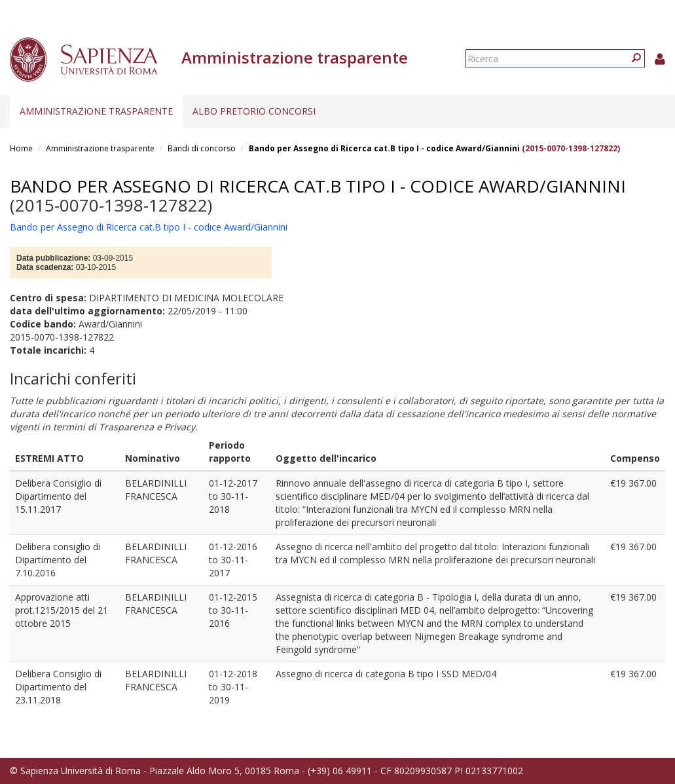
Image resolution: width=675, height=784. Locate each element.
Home (21, 148)
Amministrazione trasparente (96, 111)
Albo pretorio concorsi (254, 111)
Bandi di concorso (202, 148)
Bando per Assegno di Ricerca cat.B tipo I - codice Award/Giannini (384, 148)
